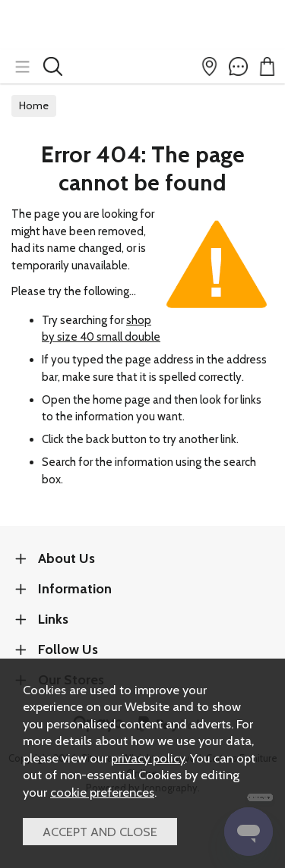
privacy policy (148, 758)
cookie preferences (102, 792)
